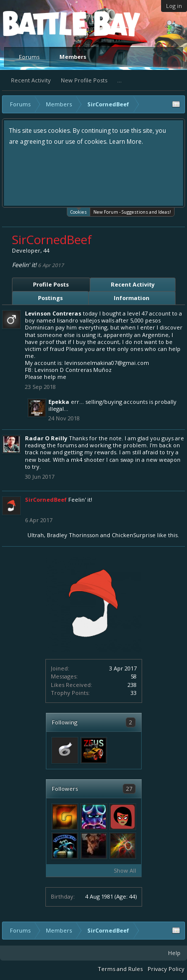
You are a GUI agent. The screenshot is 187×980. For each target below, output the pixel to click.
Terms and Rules (120, 969)
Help (174, 953)
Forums (29, 57)
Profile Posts (51, 284)
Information (132, 298)
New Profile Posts (84, 80)
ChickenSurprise (134, 535)
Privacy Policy (166, 969)
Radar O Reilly (46, 438)
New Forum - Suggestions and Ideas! (132, 212)
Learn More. (126, 142)
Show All (125, 870)
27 (129, 789)
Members (73, 57)
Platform (39, 23)
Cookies (79, 211)
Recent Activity (31, 80)
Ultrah (36, 535)
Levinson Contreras (53, 313)
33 (134, 693)
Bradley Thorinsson (73, 535)
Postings (50, 298)
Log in (174, 6)
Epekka (59, 402)
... (119, 80)
